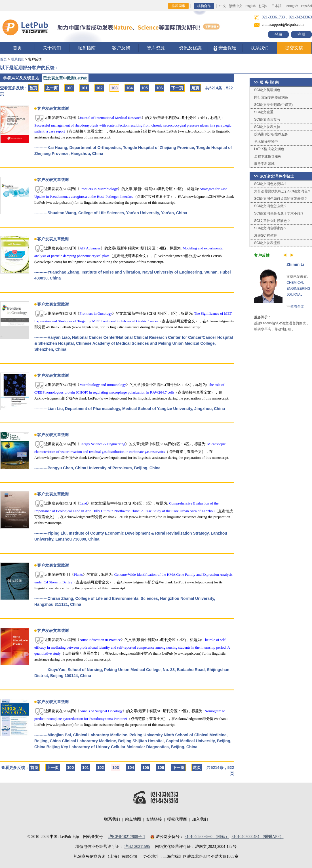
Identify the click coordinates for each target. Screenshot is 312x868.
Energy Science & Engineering (102, 444)
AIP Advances (90, 248)
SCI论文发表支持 (267, 127)
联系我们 (260, 48)
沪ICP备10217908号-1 (127, 837)
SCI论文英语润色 (267, 90)
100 (69, 88)
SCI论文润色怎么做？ (271, 206)
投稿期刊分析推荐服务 (271, 134)
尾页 (195, 88)
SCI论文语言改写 (267, 119)
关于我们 (52, 48)
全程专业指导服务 (268, 156)
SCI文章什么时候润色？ (272, 221)
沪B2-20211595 (137, 847)
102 (99, 88)
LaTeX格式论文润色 (269, 149)
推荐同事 (178, 6)
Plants (78, 574)
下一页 (177, 88)
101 (84, 88)
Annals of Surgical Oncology (101, 711)
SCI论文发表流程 (267, 243)
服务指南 (87, 48)
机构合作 (204, 6)
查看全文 (297, 306)
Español (306, 6)
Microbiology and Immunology (103, 385)
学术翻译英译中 (266, 142)
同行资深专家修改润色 (271, 97)
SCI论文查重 (264, 112)
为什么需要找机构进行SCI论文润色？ (283, 191)
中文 (223, 6)
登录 (279, 34)
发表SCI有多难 (265, 236)
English (251, 6)
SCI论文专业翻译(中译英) (273, 105)
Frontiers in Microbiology (99, 189)
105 (145, 88)
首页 (17, 48)
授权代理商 (177, 819)
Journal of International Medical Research (110, 118)
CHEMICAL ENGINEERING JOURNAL (298, 289)
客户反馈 (121, 48)
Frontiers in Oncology (96, 313)
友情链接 (154, 819)
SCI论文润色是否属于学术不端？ (279, 213)
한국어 (263, 6)
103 (114, 88)
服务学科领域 (264, 164)
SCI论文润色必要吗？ (271, 184)
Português (291, 6)
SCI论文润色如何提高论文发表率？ (281, 199)
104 (129, 88)
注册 (302, 34)
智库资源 (156, 48)
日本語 (277, 6)
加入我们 (200, 819)
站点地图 (133, 819)
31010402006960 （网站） (207, 837)
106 (160, 88)
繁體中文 (236, 6)
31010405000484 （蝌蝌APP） (257, 837)
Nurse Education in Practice (100, 640)
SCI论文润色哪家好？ (271, 228)
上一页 (52, 88)
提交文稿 (294, 48)
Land (83, 503)
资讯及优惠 (190, 48)
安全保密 (225, 48)
